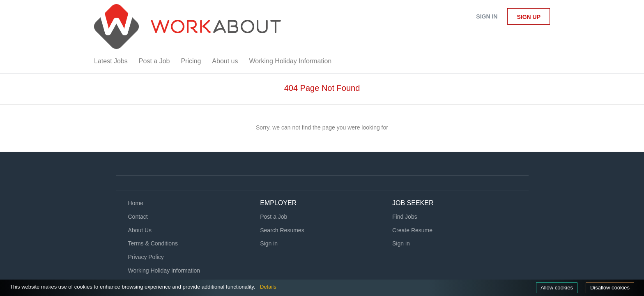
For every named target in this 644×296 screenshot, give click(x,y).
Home (136, 203)
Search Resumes (282, 230)
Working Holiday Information (164, 271)
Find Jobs (405, 217)
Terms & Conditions (153, 243)
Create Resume (412, 230)
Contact (138, 217)
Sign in (487, 16)
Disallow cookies (608, 287)
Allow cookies (553, 287)
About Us (140, 230)
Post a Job (274, 217)
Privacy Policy (146, 257)
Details (288, 287)
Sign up (529, 17)
